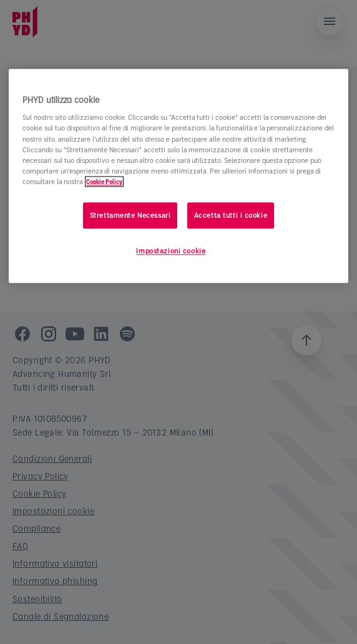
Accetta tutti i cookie (231, 215)
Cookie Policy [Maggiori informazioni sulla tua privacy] (104, 181)
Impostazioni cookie (171, 251)
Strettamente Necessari (130, 215)
